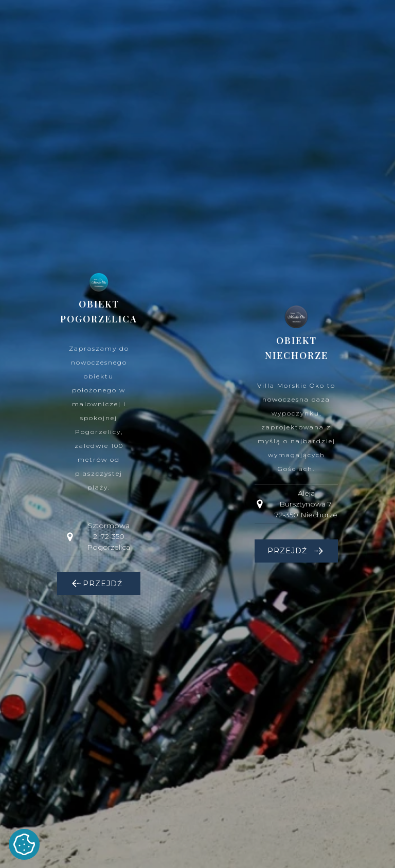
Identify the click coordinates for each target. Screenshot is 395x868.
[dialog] (197, 434)
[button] (99, 583)
